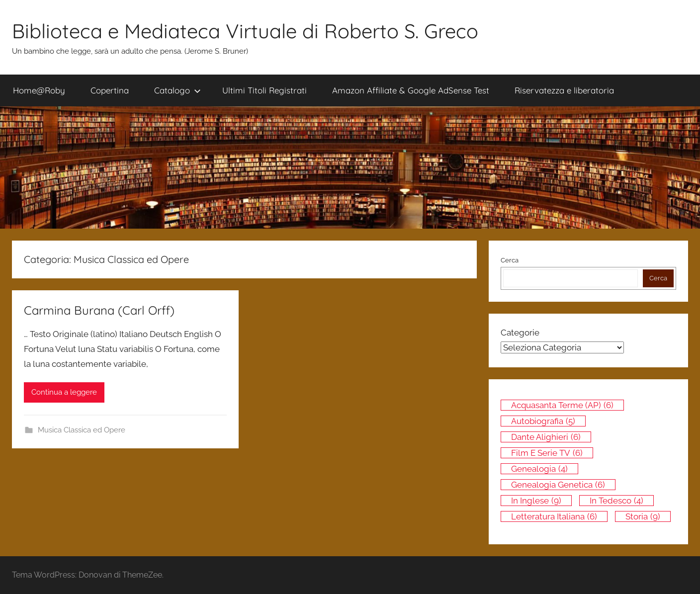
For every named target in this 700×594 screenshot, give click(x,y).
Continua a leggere (64, 392)
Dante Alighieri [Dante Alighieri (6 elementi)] (546, 437)
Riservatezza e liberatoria (564, 90)
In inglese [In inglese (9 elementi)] (536, 501)
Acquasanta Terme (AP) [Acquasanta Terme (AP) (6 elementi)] (562, 405)
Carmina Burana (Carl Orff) (99, 310)
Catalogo (177, 90)
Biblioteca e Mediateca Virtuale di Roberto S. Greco (245, 31)
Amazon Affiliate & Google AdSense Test (411, 90)
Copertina (110, 90)
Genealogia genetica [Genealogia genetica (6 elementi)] (558, 485)
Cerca (510, 260)
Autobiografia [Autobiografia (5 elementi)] (543, 421)
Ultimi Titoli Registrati (264, 90)
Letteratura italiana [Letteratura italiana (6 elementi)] (554, 516)
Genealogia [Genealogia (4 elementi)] (539, 469)
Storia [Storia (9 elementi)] (643, 516)
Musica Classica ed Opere (82, 430)
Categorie (520, 333)
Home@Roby (39, 90)
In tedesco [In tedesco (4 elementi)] (616, 501)
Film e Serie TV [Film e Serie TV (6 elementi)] (547, 453)
